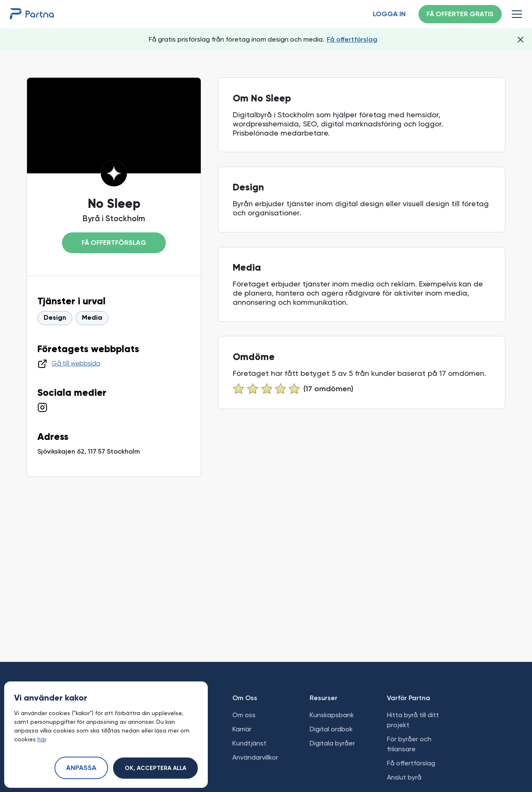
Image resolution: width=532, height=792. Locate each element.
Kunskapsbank (332, 715)
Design (55, 318)
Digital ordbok (331, 729)
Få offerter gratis (460, 15)
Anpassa (81, 768)
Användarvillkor (255, 757)
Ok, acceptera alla (155, 768)
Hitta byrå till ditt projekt (413, 720)
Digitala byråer (332, 743)
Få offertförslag (352, 39)
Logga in (389, 15)
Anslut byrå (404, 777)
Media (92, 318)
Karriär (242, 729)
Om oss (244, 715)
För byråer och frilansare (409, 744)
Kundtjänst (249, 743)
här (42, 739)
